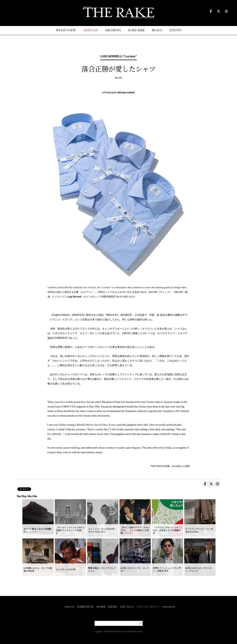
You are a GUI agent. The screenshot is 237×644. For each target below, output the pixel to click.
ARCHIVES (113, 31)
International (169, 607)
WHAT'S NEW (66, 31)
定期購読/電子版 (85, 607)
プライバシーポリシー (148, 607)
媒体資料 (113, 607)
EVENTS (175, 31)
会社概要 (101, 607)
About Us (69, 607)
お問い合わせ (127, 607)
